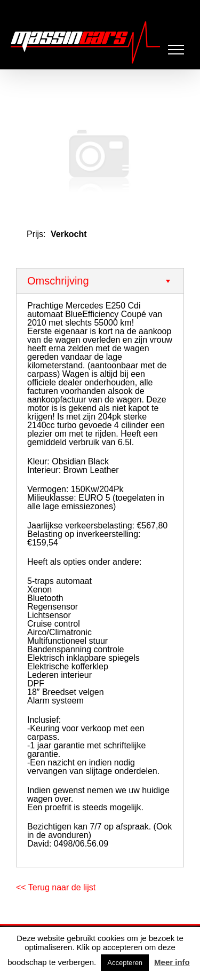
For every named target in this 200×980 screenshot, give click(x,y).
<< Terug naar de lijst (56, 887)
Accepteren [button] (125, 963)
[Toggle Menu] (176, 50)
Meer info (172, 962)
